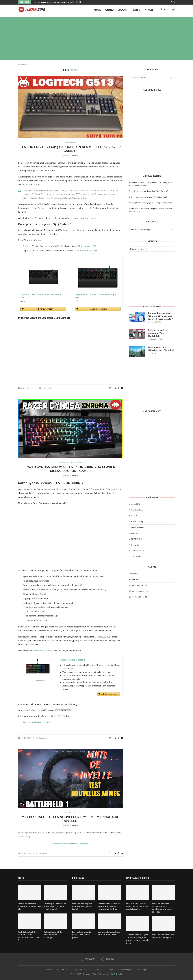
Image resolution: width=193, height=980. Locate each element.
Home (79, 2)
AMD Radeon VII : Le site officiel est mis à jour (163, 933)
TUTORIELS (109, 10)
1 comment (45, 388)
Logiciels (135, 546)
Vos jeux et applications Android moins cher (109, 933)
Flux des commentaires (139, 593)
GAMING (136, 10)
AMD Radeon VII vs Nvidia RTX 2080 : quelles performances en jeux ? (163, 906)
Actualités (123, 10)
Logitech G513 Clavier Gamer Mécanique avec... (41, 296)
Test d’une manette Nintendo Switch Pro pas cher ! (29, 906)
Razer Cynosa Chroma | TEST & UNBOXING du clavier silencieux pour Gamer (70, 469)
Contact (110, 966)
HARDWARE (137, 540)
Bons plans (136, 517)
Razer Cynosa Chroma (43, 651)
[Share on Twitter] (116, 388)
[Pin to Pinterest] (119, 388)
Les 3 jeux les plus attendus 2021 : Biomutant (148, 197)
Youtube (149, 10)
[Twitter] (174, 2)
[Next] (36, 2)
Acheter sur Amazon (45, 309)
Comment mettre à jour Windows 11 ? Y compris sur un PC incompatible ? (161, 316)
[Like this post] (110, 388)
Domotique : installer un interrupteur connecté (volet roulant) (55, 906)
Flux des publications (138, 587)
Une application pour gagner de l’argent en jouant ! (151, 202)
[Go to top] (97, 976)
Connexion (134, 581)
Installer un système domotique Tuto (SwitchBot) (60, 2)
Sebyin (75, 155)
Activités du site (63, 966)
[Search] (169, 10)
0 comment (42, 738)
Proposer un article (82, 966)
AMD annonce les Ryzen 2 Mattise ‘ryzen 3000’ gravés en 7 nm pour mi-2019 (137, 935)
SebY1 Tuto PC (116, 970)
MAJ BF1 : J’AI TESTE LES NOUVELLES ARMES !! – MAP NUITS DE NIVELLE (70, 819)
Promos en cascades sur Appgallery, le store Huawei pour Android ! (109, 906)
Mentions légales (125, 966)
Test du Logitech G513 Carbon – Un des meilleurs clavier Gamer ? (70, 149)
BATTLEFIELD (137, 511)
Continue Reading (70, 843)
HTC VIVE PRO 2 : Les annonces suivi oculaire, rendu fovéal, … (137, 906)
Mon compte (142, 966)
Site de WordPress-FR (138, 598)
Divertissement (138, 529)
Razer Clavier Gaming (72, 660)
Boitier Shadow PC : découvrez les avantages (55, 933)
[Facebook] (171, 2)
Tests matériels (138, 552)
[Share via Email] (122, 388)
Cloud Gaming (137, 523)
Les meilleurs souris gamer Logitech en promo (81, 934)
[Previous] (33, 2)
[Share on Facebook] (113, 388)
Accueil (97, 10)
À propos (99, 966)
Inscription (134, 575)
